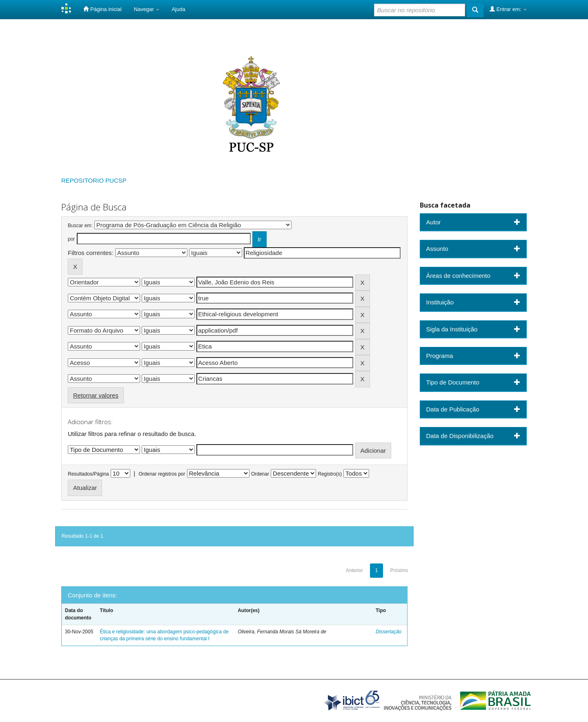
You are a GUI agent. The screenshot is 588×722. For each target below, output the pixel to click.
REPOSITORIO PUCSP (94, 180)
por (71, 239)
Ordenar (260, 474)
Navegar (147, 9)
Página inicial (102, 9)
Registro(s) (330, 474)
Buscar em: (80, 226)
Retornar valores (96, 395)
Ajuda (178, 9)
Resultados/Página (88, 474)
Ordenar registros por (162, 474)
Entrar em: (508, 9)
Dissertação (389, 632)
